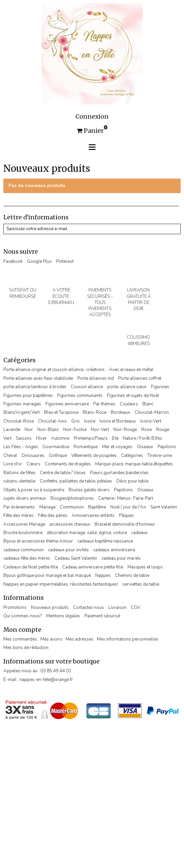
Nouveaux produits (50, 608)
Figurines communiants (80, 396)
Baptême (97, 507)
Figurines (160, 387)
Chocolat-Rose (19, 421)
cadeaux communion (24, 550)
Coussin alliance (87, 387)
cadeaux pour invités (68, 550)
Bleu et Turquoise (61, 412)
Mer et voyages (117, 447)
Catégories (132, 456)
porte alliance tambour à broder (35, 387)
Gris (76, 421)
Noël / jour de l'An (128, 507)
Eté (115, 438)
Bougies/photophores (72, 498)
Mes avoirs (51, 639)
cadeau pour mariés (121, 558)
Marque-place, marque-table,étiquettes (134, 464)
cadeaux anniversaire (114, 550)
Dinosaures (33, 456)
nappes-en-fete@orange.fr (46, 680)
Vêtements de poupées (94, 456)
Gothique (58, 456)
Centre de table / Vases (63, 473)
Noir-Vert (100, 430)
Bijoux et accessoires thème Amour (38, 541)
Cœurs (33, 464)
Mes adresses (80, 639)
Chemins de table (132, 576)
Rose (146, 430)
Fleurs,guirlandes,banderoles (119, 473)
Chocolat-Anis (52, 421)
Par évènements (19, 507)
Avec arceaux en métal (131, 370)
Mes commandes (20, 639)
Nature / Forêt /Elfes (142, 438)
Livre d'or (13, 464)
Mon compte (22, 630)
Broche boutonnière (23, 533)
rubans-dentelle (19, 481)
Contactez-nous (88, 608)
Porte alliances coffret (140, 378)
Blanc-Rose (95, 412)
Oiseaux (145, 447)
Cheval (10, 456)
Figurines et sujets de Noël (133, 396)
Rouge (163, 430)
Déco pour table (132, 481)
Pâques (126, 516)
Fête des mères (19, 516)
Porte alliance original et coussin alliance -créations (54, 370)
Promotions (15, 608)
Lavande (12, 430)
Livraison (117, 608)
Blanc (148, 404)
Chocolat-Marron (152, 412)
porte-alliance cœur (127, 387)
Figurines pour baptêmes (28, 396)
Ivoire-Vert (151, 421)
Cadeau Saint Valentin (76, 558)
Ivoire (90, 421)
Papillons (167, 447)
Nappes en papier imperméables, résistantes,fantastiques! (61, 584)
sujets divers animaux (25, 498)
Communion (72, 507)
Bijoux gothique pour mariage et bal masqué (47, 576)
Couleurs (129, 404)
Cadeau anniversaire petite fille (93, 567)
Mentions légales (63, 616)
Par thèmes (104, 404)
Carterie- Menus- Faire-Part (126, 498)
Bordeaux (120, 412)
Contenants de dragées (68, 464)
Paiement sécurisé (102, 616)
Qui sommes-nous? (23, 616)
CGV (136, 608)
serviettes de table (141, 584)
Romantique (86, 447)
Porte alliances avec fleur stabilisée (38, 378)
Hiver (41, 438)
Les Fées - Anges (21, 447)
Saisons (24, 438)
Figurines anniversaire (67, 404)
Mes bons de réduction (26, 648)
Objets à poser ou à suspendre (34, 490)
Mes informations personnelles (128, 639)
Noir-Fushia (75, 430)
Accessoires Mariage (24, 524)
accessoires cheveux (70, 524)
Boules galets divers (89, 490)
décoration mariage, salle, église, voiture (87, 533)
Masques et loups (145, 567)
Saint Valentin (164, 507)
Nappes (103, 576)
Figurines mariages (22, 404)
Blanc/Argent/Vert (22, 412)
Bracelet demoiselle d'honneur (125, 524)
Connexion (92, 117)
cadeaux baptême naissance (105, 541)
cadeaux (139, 533)
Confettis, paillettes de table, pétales (76, 481)
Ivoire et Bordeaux (118, 421)
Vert (7, 438)
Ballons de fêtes (20, 473)
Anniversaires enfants (93, 516)
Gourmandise (56, 447)
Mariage (47, 507)
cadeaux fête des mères (27, 558)
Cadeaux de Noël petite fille (31, 567)
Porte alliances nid (96, 378)
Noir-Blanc (48, 430)
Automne (60, 438)
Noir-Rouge (125, 430)
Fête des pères (53, 516)
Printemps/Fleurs (91, 438)
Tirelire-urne (160, 456)
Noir (29, 430)
